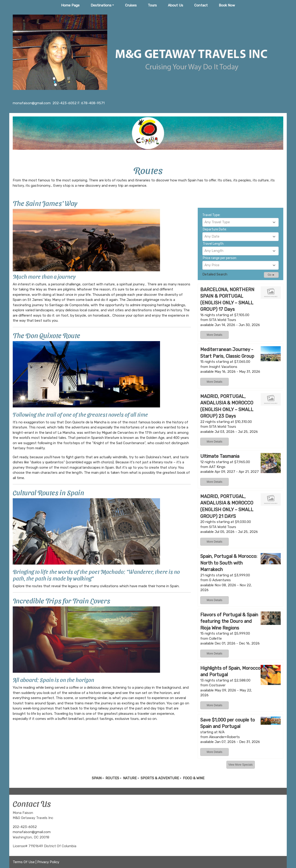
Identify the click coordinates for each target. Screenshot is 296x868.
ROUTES (112, 778)
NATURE (130, 778)
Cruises (131, 5)
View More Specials (240, 765)
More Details (214, 335)
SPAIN (97, 778)
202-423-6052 (25, 827)
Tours (152, 5)
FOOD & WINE (194, 778)
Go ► (271, 275)
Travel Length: (213, 244)
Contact (201, 5)
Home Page (70, 5)
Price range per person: (220, 258)
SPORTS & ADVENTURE (160, 778)
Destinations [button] (101, 5)
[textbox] (240, 222)
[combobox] (240, 222)
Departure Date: (215, 229)
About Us (176, 5)
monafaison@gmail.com (32, 832)
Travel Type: (211, 215)
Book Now (227, 5)
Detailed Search (215, 274)
